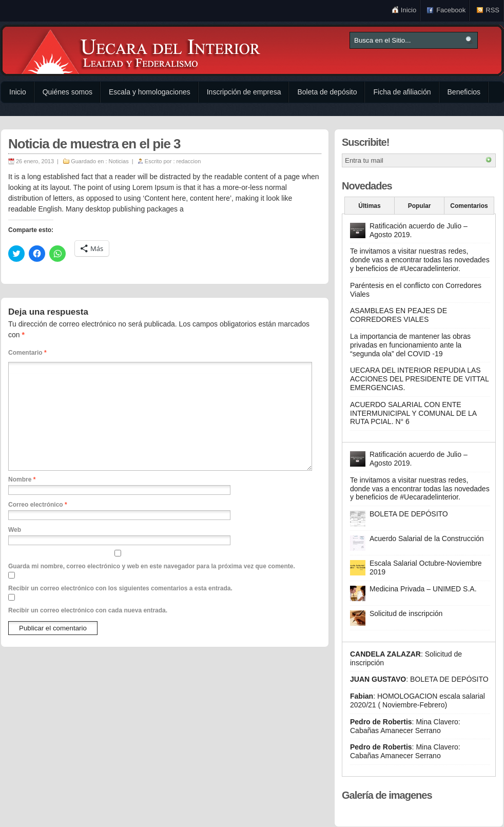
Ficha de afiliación (402, 92)
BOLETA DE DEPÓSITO (409, 514)
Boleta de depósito (327, 92)
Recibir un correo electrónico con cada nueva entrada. (88, 610)
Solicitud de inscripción (406, 613)
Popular (420, 206)
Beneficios (464, 92)
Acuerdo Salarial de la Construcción (427, 538)
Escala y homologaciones (150, 92)
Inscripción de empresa (244, 92)
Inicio (409, 10)
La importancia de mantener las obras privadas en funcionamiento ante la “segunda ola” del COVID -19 (410, 345)
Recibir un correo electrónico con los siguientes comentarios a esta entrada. (120, 588)
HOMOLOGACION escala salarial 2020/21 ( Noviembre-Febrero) (418, 700)
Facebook (451, 10)
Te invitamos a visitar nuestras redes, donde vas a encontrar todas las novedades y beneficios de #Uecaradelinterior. (420, 260)
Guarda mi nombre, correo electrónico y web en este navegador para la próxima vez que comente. (152, 566)
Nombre (22, 479)
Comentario (27, 353)
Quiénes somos (67, 92)
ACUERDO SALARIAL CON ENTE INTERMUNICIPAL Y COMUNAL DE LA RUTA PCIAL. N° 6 (413, 413)
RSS (492, 10)
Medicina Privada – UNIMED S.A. (423, 589)
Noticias (119, 161)
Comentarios (469, 206)
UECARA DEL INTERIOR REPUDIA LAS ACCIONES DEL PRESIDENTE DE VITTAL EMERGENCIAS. (419, 379)
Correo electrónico (38, 505)
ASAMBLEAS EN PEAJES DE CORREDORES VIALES (399, 315)
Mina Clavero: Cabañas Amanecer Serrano (405, 726)
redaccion (189, 161)
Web (15, 530)
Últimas (369, 206)
